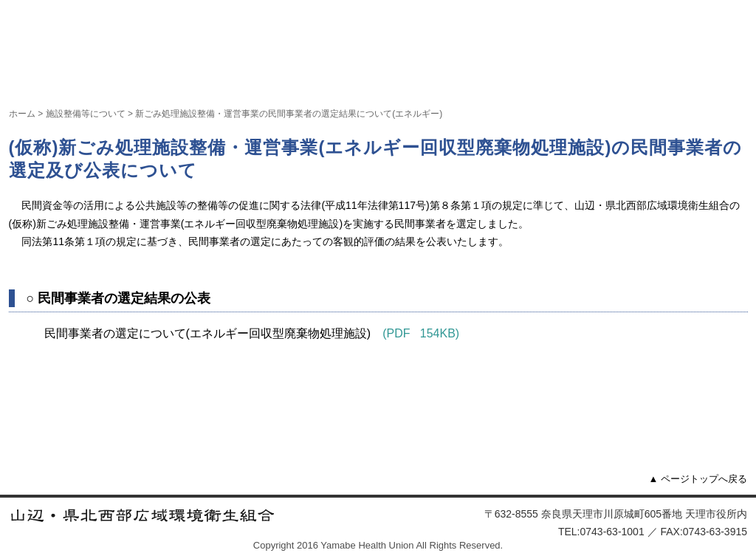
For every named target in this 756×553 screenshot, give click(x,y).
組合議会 (522, 76)
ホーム (41, 76)
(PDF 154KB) (421, 333)
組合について (134, 76)
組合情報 (609, 76)
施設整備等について (265, 76)
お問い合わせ (700, 76)
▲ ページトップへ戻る (698, 479)
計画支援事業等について (406, 76)
